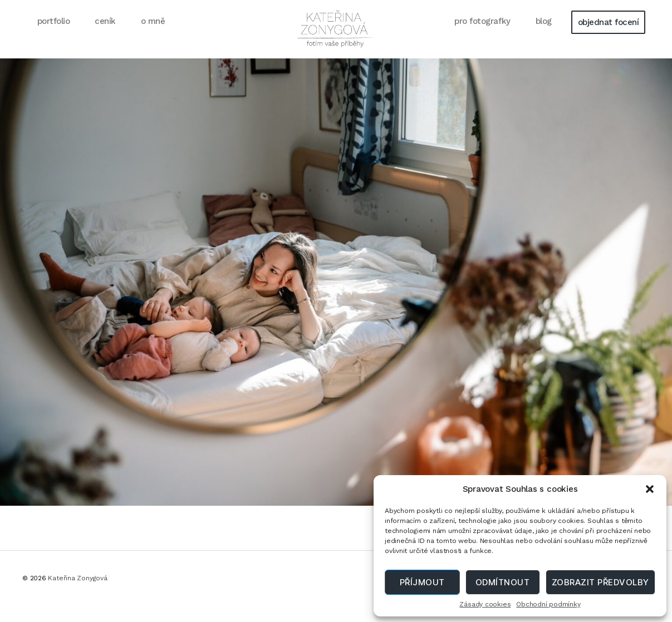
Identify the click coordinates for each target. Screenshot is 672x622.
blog (544, 34)
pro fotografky (482, 34)
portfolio (54, 34)
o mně (153, 34)
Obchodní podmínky (548, 604)
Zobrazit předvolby (600, 582)
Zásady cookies (485, 604)
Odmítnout (503, 582)
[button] (650, 489)
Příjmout (422, 582)
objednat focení (609, 35)
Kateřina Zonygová (77, 591)
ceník (105, 34)
